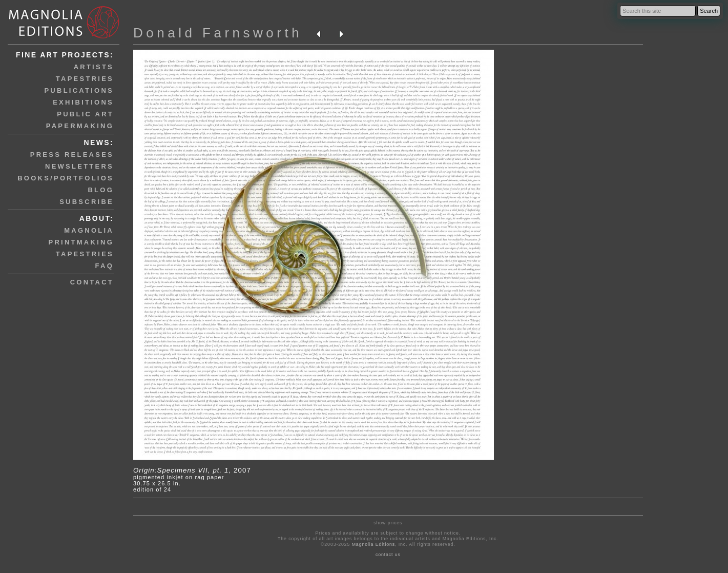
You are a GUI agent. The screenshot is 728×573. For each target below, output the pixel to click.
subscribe (87, 202)
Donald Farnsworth (218, 33)
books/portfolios (66, 178)
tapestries (85, 79)
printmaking (81, 242)
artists (94, 67)
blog (101, 190)
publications (79, 90)
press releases (72, 155)
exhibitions (83, 102)
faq (105, 266)
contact (92, 282)
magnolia (89, 230)
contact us (388, 555)
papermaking (80, 126)
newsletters (79, 166)
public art (85, 114)
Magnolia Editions (373, 544)
